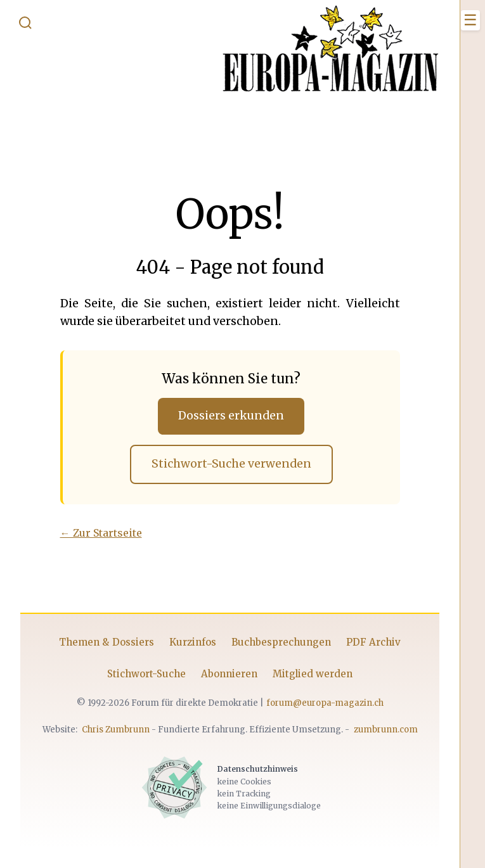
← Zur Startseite (101, 533)
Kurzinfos (193, 642)
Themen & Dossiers (107, 642)
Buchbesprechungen (281, 642)
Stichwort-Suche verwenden (231, 464)
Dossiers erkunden (231, 416)
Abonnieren (229, 674)
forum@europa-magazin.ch (325, 703)
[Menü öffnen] (470, 20)
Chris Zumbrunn (116, 730)
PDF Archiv (373, 642)
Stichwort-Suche (146, 674)
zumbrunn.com (386, 730)
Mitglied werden (313, 674)
